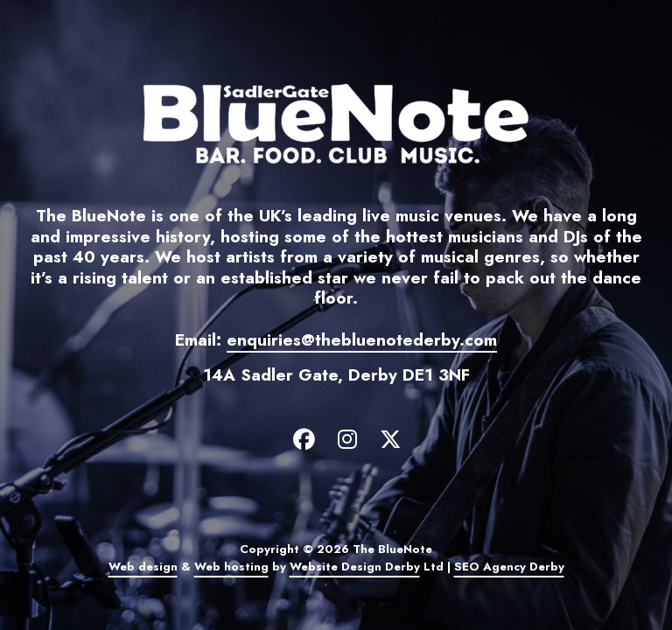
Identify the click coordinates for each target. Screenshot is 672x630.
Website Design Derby (355, 567)
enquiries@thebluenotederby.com (362, 340)
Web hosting (231, 567)
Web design (143, 567)
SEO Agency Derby (509, 567)
